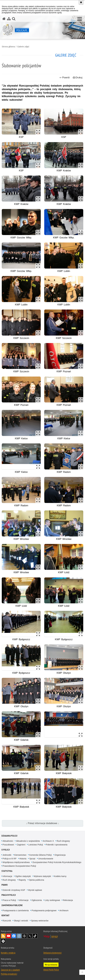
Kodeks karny (60, 876)
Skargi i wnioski (21, 921)
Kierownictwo (20, 855)
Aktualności (8, 841)
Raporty (22, 880)
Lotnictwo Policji (36, 845)
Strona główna (8, 47)
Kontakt (6, 915)
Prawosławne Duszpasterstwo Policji (19, 866)
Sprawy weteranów (40, 921)
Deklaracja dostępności (52, 953)
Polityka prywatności (9, 974)
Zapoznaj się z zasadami (10, 970)
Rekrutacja (68, 900)
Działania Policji (9, 836)
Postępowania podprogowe (44, 910)
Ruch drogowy (63, 841)
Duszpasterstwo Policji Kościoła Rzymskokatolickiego (57, 862)
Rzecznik (7, 921)
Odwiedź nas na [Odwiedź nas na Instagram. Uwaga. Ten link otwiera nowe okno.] (19, 936)
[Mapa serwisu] (9, 19)
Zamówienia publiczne (12, 905)
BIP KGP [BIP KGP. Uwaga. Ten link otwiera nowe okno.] (55, 936)
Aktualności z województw (28, 841)
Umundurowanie (46, 859)
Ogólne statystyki (23, 876)
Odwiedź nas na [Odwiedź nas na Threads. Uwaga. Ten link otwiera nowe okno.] (24, 936)
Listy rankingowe (52, 900)
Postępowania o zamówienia (16, 910)
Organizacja (60, 855)
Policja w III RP (10, 859)
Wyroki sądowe (35, 890)
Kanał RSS (3, 936)
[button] (80, 19)
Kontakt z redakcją (8, 953)
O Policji (6, 850)
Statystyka (7, 871)
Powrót (65, 78)
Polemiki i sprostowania (57, 845)
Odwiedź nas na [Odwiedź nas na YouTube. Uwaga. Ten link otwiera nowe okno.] (9, 936)
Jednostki (7, 855)
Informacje (7, 876)
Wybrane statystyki (42, 876)
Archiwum (64, 910)
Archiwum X (48, 841)
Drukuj (78, 78)
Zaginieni (21, 845)
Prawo (5, 885)
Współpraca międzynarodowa (16, 862)
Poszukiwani (8, 845)
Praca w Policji (9, 895)
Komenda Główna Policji (40, 855)
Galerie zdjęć (23, 47)
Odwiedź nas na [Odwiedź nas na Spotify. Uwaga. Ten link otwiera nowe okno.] (3, 941)
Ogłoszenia (37, 900)
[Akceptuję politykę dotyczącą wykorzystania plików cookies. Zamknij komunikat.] (81, 2)
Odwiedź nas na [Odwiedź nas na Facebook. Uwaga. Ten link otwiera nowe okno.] (14, 936)
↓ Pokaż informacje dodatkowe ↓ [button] (42, 823)
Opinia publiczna (36, 880)
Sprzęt (32, 859)
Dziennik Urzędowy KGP (14, 890)
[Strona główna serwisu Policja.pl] (4, 19)
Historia (23, 859)
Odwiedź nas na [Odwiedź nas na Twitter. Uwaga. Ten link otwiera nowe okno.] (30, 936)
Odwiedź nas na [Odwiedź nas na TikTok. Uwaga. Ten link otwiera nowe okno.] (35, 936)
